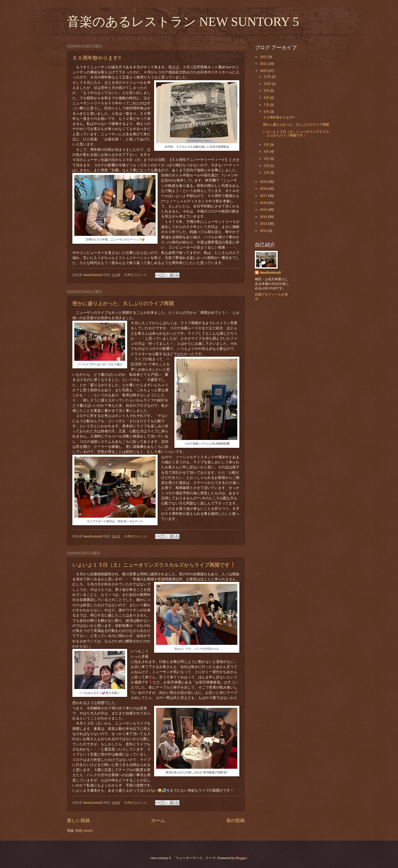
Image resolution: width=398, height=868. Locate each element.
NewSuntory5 (270, 273)
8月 (267, 98)
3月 (267, 159)
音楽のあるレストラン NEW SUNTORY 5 (183, 22)
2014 (264, 217)
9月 (267, 91)
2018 (264, 189)
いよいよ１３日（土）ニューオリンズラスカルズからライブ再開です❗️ (154, 565)
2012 (264, 231)
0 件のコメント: (137, 275)
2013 (264, 224)
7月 (267, 105)
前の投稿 (236, 821)
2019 (264, 182)
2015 (264, 210)
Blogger (241, 858)
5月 (267, 145)
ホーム (158, 821)
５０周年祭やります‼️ (97, 58)
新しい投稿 (78, 821)
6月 (267, 112)
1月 (267, 173)
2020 (264, 71)
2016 (264, 203)
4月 (267, 151)
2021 (264, 64)
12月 (268, 77)
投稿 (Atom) (84, 831)
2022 (264, 57)
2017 (264, 196)
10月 (268, 84)
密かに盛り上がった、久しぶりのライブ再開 (123, 303)
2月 (267, 166)
